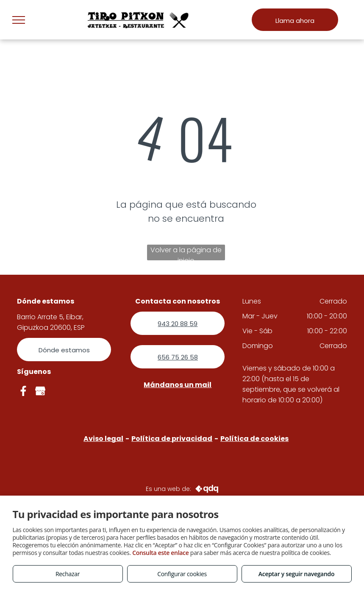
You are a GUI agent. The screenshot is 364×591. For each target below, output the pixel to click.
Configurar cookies (182, 574)
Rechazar (68, 574)
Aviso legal (103, 439)
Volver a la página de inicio (186, 253)
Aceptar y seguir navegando (296, 574)
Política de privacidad (172, 439)
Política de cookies (254, 439)
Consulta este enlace (160, 553)
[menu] (19, 20)
